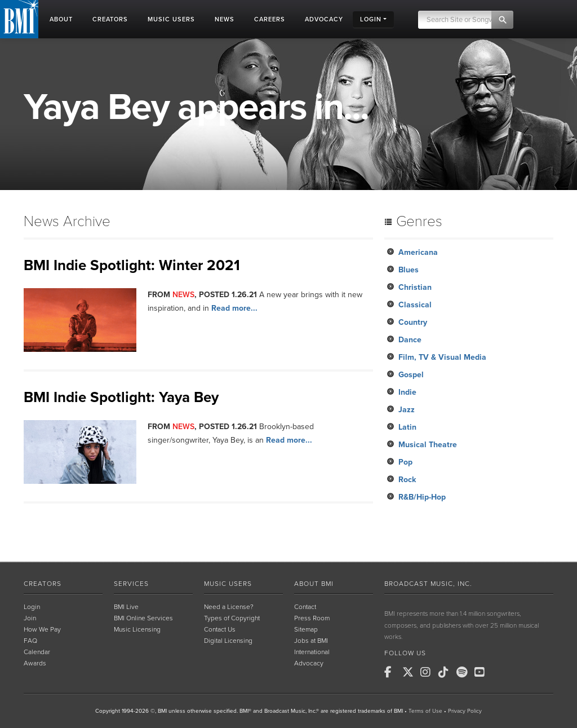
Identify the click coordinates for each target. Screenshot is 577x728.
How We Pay (42, 629)
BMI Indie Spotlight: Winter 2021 (132, 265)
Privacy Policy (465, 711)
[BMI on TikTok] (446, 672)
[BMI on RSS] (500, 672)
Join (30, 618)
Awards (35, 663)
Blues (409, 270)
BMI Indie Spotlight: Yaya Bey (121, 397)
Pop (405, 462)
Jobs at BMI (311, 641)
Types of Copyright (232, 618)
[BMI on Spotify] (464, 672)
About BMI (314, 584)
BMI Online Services (143, 618)
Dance (410, 340)
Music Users (228, 584)
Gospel (411, 375)
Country (413, 322)
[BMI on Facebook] (392, 672)
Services (131, 584)
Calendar (37, 652)
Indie (407, 392)
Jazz (407, 410)
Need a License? (229, 607)
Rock (407, 480)
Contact (305, 607)
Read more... (234, 308)
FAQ (30, 641)
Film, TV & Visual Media (442, 357)
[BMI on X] (410, 672)
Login (32, 607)
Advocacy (309, 663)
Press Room (312, 618)
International (312, 652)
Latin (407, 427)
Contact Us (220, 629)
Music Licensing (137, 629)
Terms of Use (425, 711)
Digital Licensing (228, 641)
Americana (418, 252)
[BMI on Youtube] (482, 672)
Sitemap (306, 629)
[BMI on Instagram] (428, 672)
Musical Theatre (428, 445)
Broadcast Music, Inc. (428, 584)
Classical (415, 305)
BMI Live (126, 607)
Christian (415, 287)
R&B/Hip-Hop (422, 497)
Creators (43, 584)
